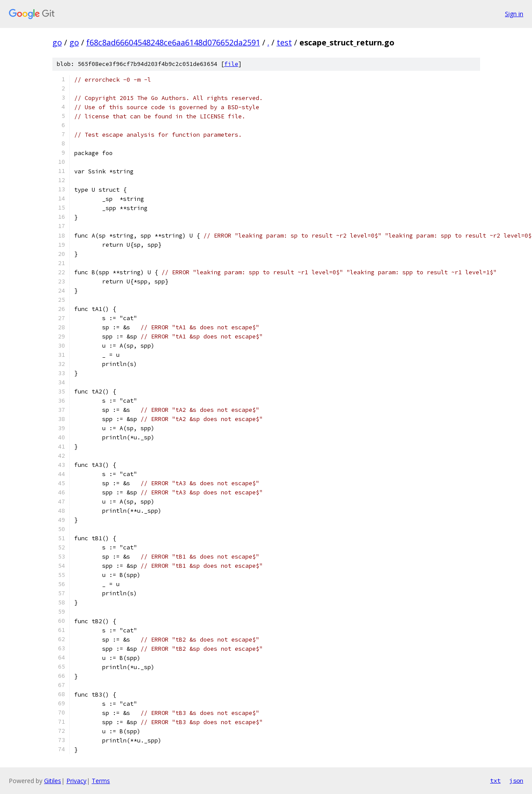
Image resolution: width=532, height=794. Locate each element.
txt (495, 780)
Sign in (514, 14)
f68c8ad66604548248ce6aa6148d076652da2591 (173, 42)
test (284, 42)
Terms (101, 781)
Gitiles (53, 781)
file (231, 64)
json (516, 780)
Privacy (76, 781)
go (57, 42)
